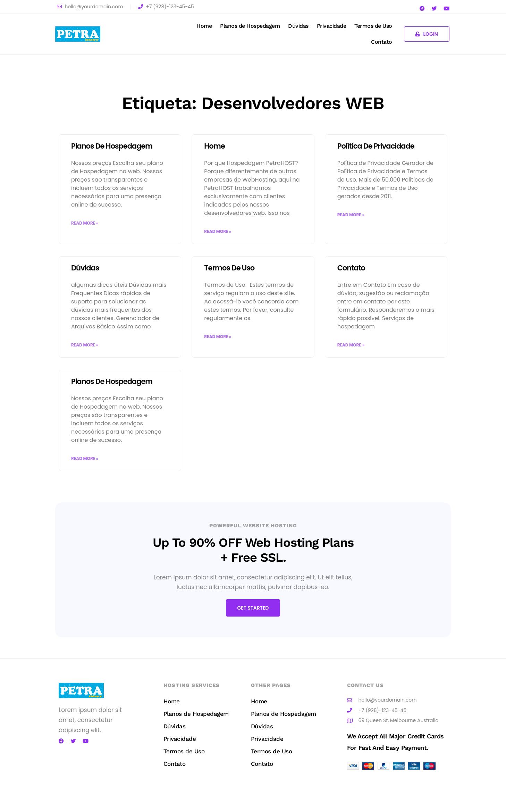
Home (204, 26)
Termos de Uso (373, 26)
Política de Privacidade (376, 146)
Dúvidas (298, 26)
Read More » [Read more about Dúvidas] (85, 345)
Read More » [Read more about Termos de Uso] (218, 337)
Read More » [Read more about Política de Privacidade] (351, 215)
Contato (382, 42)
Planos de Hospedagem (250, 26)
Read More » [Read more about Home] (218, 231)
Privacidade (332, 26)
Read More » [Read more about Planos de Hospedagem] (85, 223)
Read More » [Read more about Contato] (351, 345)
